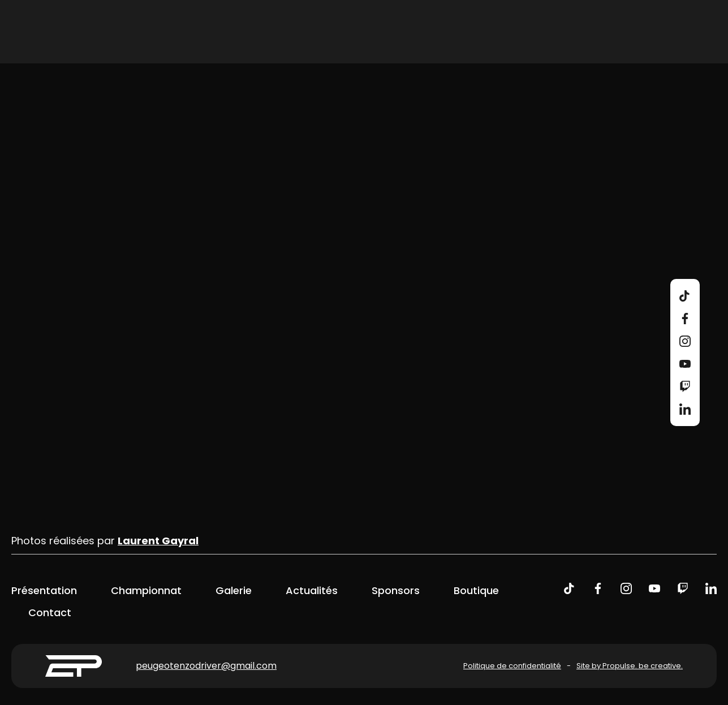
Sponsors (396, 590)
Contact (50, 612)
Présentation (44, 590)
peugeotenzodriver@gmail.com (206, 666)
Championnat (146, 590)
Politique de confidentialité (512, 666)
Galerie (234, 590)
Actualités (312, 590)
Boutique (476, 590)
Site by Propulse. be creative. (630, 666)
